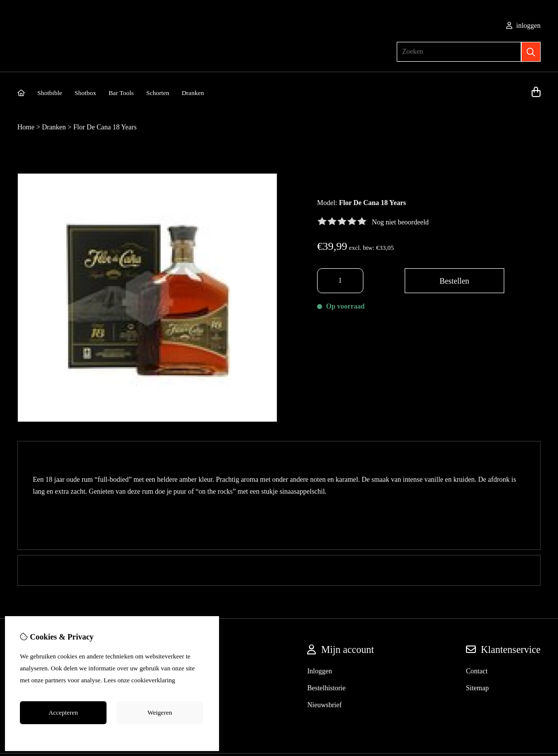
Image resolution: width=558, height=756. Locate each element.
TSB (535, 689)
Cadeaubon (192, 610)
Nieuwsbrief (324, 627)
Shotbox (85, 93)
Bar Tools (121, 93)
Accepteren (63, 712)
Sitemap (477, 610)
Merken (187, 593)
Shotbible (50, 93)
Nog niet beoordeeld (400, 222)
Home (26, 127)
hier (182, 680)
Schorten (158, 93)
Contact (477, 593)
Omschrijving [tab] (279, 456)
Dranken (193, 93)
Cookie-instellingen (112, 735)
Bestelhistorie (326, 610)
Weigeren (160, 712)
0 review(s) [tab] (279, 492)
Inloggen (320, 593)
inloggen (524, 26)
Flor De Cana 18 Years (105, 127)
